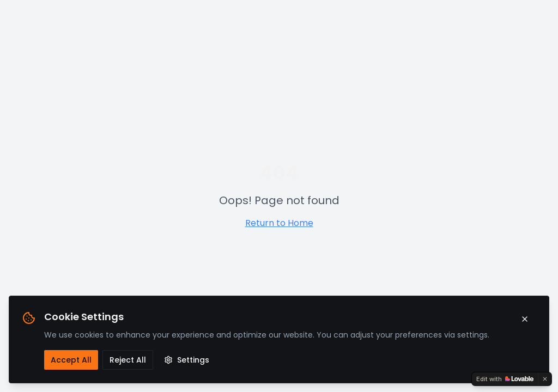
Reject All (128, 360)
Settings (187, 360)
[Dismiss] (545, 379)
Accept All (71, 360)
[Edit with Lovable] (505, 379)
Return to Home (279, 223)
